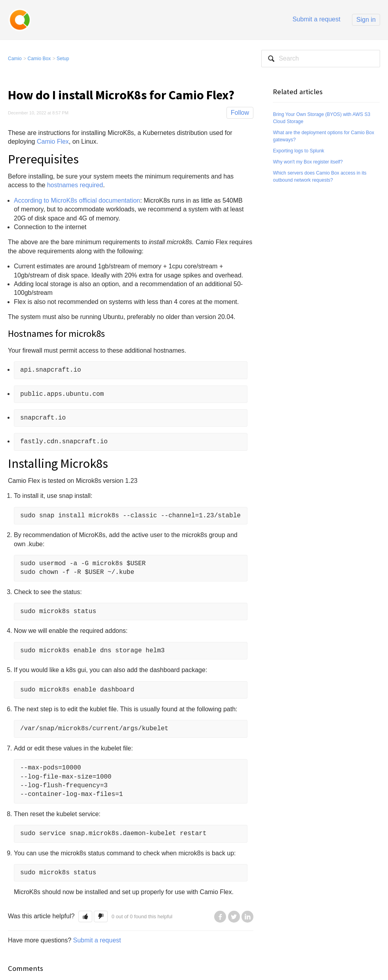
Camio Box (39, 59)
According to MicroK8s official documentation (77, 200)
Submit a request (317, 19)
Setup (63, 59)
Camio (15, 59)
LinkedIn (247, 917)
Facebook (220, 917)
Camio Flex (53, 141)
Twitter (234, 917)
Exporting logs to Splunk (298, 151)
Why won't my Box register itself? (308, 162)
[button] (85, 916)
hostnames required (75, 185)
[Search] (321, 59)
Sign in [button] (366, 20)
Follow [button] (240, 113)
